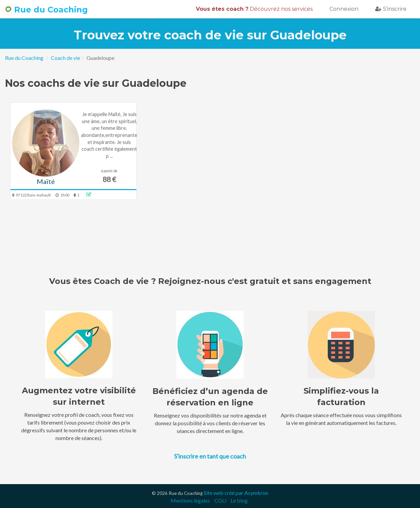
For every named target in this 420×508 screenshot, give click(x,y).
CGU (220, 500)
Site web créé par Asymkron (236, 493)
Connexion (344, 9)
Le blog (239, 500)
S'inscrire (391, 9)
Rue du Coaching (46, 10)
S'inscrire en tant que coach (210, 456)
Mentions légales (190, 500)
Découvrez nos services (254, 9)
